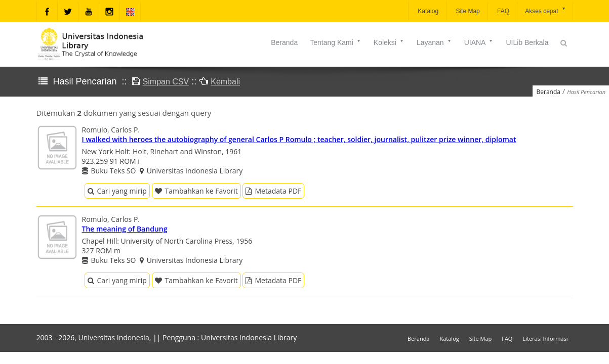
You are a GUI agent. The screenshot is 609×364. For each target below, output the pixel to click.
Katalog (427, 11)
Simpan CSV (166, 82)
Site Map (467, 11)
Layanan (434, 42)
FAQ (502, 11)
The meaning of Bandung (125, 229)
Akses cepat (545, 10)
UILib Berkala (527, 42)
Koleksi (389, 42)
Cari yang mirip (117, 191)
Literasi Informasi (545, 338)
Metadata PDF (273, 191)
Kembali (225, 82)
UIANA (479, 42)
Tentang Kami (336, 42)
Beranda (284, 42)
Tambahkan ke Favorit (196, 191)
